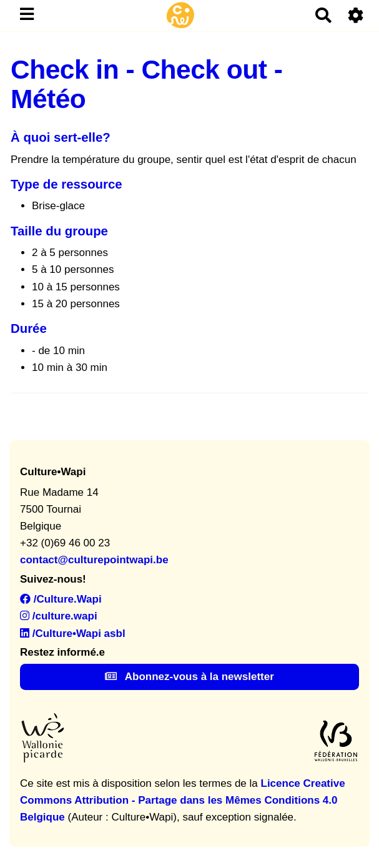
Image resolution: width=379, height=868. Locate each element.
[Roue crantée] (356, 15)
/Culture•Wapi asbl (73, 634)
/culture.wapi (59, 616)
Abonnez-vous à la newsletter (189, 677)
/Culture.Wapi (61, 599)
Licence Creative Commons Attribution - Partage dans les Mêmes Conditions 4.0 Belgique (183, 800)
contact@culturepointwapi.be (94, 560)
